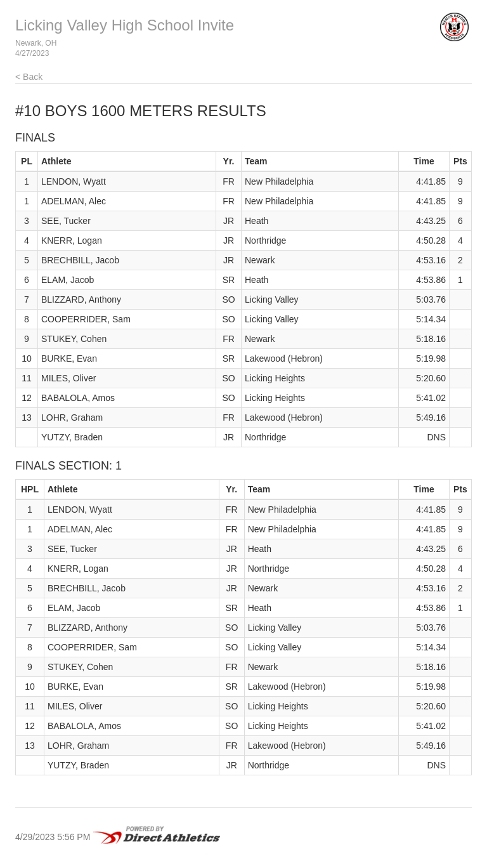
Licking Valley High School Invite (125, 25)
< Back (29, 77)
